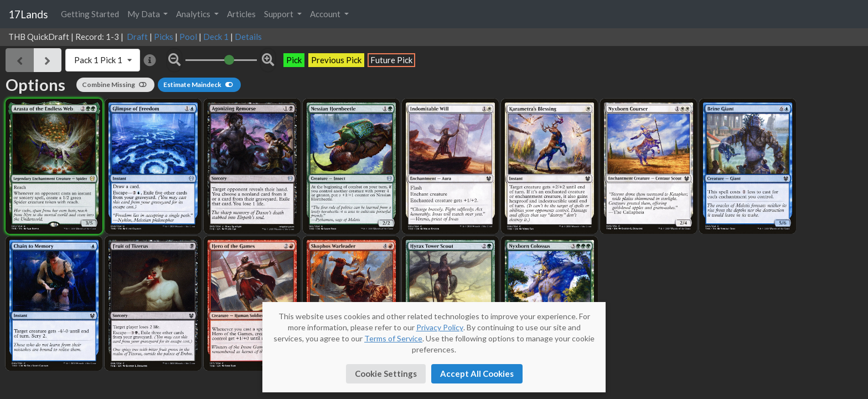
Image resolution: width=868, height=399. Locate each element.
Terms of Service (393, 338)
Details (248, 37)
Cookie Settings (386, 374)
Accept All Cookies (477, 374)
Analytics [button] (194, 14)
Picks (164, 37)
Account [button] (326, 14)
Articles (241, 14)
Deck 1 (216, 37)
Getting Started (90, 14)
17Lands (28, 14)
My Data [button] (144, 14)
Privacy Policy (440, 327)
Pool (188, 37)
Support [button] (280, 14)
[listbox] (103, 60)
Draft (137, 37)
